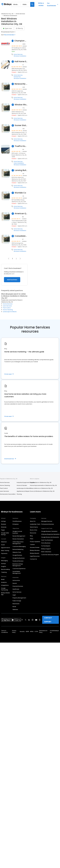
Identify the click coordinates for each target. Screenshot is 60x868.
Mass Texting (5, 551)
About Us (33, 521)
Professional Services (48, 524)
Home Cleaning (8, 310)
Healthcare (16, 589)
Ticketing (4, 572)
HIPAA (32, 631)
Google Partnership (5, 589)
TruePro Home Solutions (21, 146)
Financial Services (18, 586)
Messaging (4, 561)
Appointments (6, 548)
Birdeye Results (35, 553)
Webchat (4, 542)
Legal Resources (35, 556)
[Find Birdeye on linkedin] (29, 620)
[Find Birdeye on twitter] (26, 620)
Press (32, 539)
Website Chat (17, 552)
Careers (32, 545)
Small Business (17, 521)
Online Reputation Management (18, 543)
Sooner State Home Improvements (21, 125)
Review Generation (18, 539)
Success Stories (35, 547)
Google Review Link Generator (50, 537)
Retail (14, 607)
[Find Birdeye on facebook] (22, 620)
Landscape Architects (10, 312)
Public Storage (17, 601)
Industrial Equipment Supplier (26, 482)
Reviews (4, 524)
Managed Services (47, 521)
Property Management (19, 598)
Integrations (5, 585)
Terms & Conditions (4, 631)
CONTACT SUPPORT (48, 620)
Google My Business (19, 558)
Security (22, 631)
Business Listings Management (18, 565)
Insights (4, 566)
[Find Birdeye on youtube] (36, 620)
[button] (20, 259)
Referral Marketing (18, 549)
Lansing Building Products (21, 170)
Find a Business (46, 543)
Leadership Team (35, 524)
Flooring (19, 494)
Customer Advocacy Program (50, 555)
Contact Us (33, 559)
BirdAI (3, 579)
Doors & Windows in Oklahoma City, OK (42, 491)
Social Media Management (17, 572)
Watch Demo (34, 527)
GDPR (27, 631)
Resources (33, 533)
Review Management (19, 536)
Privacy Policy (14, 631)
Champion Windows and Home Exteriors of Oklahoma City (21, 41)
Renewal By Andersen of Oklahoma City (21, 84)
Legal (14, 595)
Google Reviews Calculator (49, 531)
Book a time (34, 530)
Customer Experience (19, 569)
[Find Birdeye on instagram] (33, 620)
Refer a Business (46, 552)
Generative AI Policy (43, 631)
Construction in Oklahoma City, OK (41, 482)
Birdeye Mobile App (5, 594)
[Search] (32, 4)
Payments (4, 553)
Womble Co (20, 193)
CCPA (36, 631)
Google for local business (17, 532)
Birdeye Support (46, 549)
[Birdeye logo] (7, 4)
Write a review (41, 4)
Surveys (3, 564)
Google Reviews (17, 555)
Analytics (4, 582)
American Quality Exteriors (21, 214)
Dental (15, 583)
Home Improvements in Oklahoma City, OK (43, 485)
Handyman (17, 77)
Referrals (4, 527)
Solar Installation (19, 163)
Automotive (16, 580)
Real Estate (16, 604)
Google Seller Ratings (5, 534)
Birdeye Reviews (35, 550)
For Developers (46, 546)
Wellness (15, 609)
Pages (3, 530)
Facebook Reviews (18, 561)
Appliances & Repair (23, 491)
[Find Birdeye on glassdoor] (40, 620)
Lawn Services (7, 306)
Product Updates (35, 542)
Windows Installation (20, 56)
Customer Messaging (19, 546)
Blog (31, 536)
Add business (12, 280)
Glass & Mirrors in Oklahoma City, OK (41, 488)
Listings (3, 521)
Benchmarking (5, 569)
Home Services (20, 14)
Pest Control (7, 308)
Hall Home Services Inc (21, 62)
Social (3, 545)
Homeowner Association (8, 494)
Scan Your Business (47, 540)
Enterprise (16, 524)
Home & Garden (22, 485)
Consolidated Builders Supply (21, 236)
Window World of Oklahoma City (21, 105)
